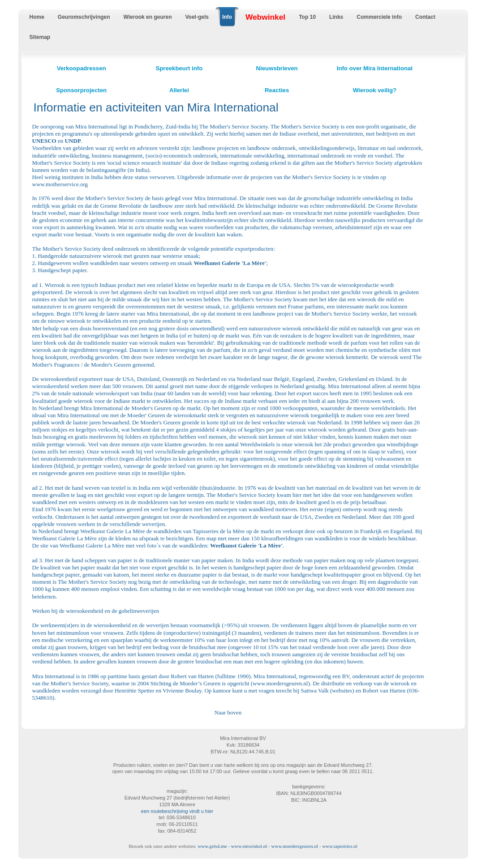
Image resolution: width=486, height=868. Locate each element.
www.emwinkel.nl (249, 846)
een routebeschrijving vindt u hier (177, 811)
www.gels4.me (212, 846)
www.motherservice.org (60, 184)
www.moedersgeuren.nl (280, 683)
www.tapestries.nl (340, 846)
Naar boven (228, 712)
